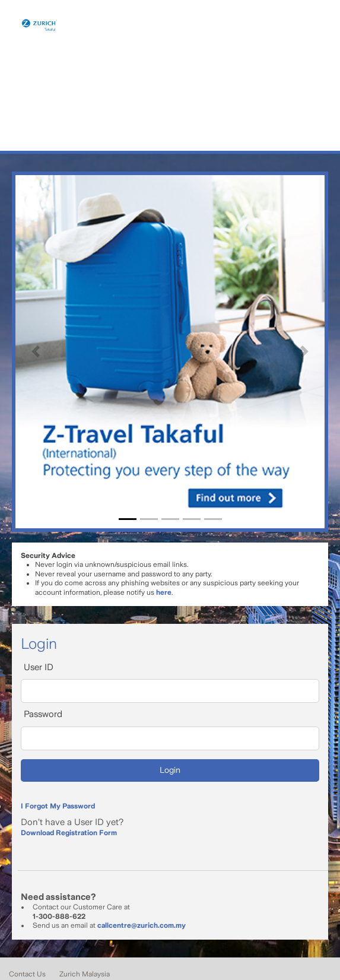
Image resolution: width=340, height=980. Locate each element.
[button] (36, 352)
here (164, 592)
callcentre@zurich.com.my (142, 925)
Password (43, 714)
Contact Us (27, 974)
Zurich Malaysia (85, 974)
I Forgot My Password (58, 806)
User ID (39, 667)
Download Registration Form (69, 833)
